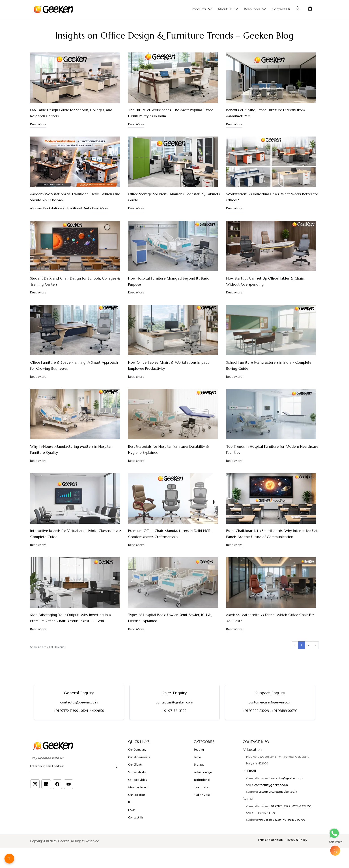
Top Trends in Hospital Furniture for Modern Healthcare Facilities (272, 449)
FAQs (132, 849)
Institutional (202, 818)
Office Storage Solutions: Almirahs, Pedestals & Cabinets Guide (174, 197)
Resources (255, 9)
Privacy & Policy (296, 840)
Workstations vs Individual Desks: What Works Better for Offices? (272, 197)
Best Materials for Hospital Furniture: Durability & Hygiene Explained (169, 449)
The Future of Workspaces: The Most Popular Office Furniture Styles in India (171, 113)
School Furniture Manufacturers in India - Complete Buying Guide (269, 365)
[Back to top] (9, 859)
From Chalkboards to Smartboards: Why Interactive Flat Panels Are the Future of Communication (272, 534)
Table (197, 796)
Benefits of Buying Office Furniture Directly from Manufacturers (266, 113)
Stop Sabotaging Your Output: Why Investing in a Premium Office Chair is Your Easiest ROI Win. (71, 618)
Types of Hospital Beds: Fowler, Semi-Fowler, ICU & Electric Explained (170, 618)
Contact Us (281, 9)
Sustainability (137, 811)
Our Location (137, 833)
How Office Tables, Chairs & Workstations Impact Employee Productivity (168, 365)
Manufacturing (138, 826)
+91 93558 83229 (256, 711)
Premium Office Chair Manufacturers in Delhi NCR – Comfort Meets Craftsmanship (171, 534)
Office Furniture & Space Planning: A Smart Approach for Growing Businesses (74, 365)
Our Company (137, 788)
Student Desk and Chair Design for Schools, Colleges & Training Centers (75, 281)
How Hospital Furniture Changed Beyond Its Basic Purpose (169, 281)
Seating (199, 788)
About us (228, 9)
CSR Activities (137, 818)
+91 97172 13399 (66, 711)
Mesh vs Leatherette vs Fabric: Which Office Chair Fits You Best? (270, 618)
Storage (199, 803)
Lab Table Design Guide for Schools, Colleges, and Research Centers (71, 113)
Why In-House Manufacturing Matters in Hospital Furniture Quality (71, 449)
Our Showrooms (139, 796)
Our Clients (135, 803)
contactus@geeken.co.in (79, 702)
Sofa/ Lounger (203, 811)
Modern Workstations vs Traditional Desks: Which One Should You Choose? (75, 197)
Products (202, 9)
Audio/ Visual (202, 833)
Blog (131, 841)
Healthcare (201, 826)
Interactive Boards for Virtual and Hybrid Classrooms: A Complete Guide (76, 534)
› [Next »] (315, 645)
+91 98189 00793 (285, 711)
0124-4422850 (93, 711)
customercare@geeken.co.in (270, 702)
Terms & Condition (270, 840)
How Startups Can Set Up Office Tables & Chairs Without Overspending (265, 281)
